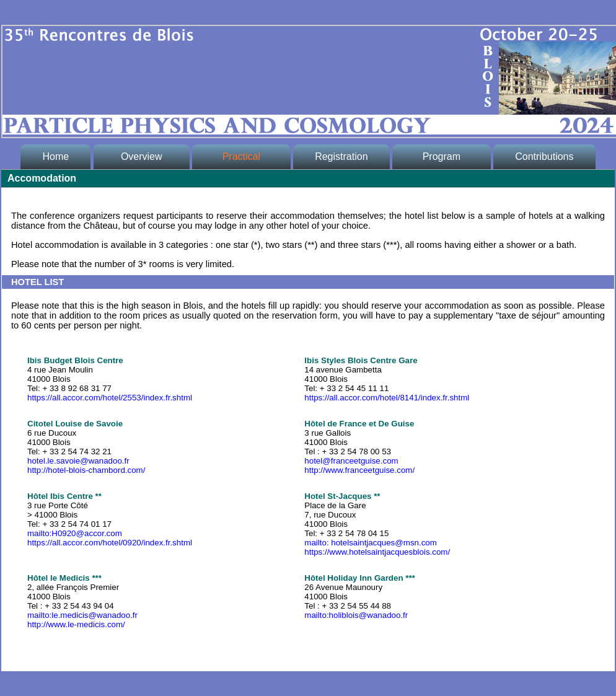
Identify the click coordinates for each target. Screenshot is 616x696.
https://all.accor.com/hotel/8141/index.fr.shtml (387, 398)
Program (441, 156)
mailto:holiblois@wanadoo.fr (356, 615)
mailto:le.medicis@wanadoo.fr (82, 615)
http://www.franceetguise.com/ (359, 470)
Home (55, 156)
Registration (341, 156)
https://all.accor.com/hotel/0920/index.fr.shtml (110, 543)
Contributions (544, 156)
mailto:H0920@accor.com (75, 533)
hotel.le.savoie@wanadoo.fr (78, 461)
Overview (141, 156)
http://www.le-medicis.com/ (76, 624)
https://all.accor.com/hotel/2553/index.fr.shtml (110, 398)
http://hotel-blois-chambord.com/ (86, 470)
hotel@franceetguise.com (351, 461)
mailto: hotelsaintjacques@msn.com (371, 543)
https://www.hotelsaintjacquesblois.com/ (377, 552)
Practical (241, 156)
